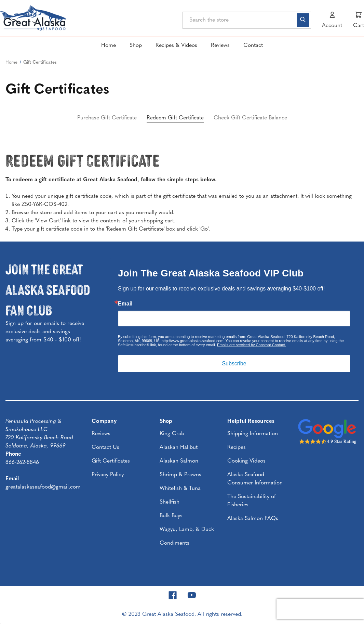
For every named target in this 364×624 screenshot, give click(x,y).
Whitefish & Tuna (180, 489)
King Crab (172, 434)
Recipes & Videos (176, 45)
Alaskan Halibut (179, 447)
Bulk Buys (171, 516)
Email (125, 304)
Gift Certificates (111, 461)
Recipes (237, 447)
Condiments (174, 543)
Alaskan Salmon (179, 461)
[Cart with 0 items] (359, 20)
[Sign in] (332, 20)
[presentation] (320, 609)
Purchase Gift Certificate (107, 118)
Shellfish (170, 502)
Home (109, 45)
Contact (253, 45)
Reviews (220, 45)
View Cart (48, 221)
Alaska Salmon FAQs (253, 519)
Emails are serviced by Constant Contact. (252, 345)
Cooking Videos (246, 461)
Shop (136, 45)
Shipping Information (253, 434)
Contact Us (105, 447)
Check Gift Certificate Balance (250, 118)
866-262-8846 (22, 463)
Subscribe (234, 363)
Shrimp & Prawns (180, 475)
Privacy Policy (108, 475)
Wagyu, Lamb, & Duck (187, 530)
